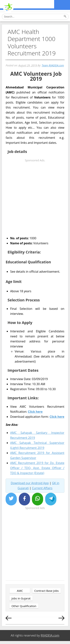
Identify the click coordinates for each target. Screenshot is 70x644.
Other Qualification (24, 606)
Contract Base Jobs (47, 591)
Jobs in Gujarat (21, 598)
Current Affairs (42, 488)
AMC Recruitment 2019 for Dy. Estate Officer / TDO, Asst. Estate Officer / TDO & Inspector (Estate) (37, 468)
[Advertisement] (35, 198)
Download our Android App (30, 483)
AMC (20, 591)
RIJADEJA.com (50, 635)
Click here (35, 412)
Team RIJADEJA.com (53, 65)
